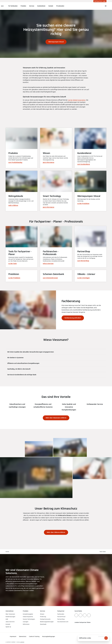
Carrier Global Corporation (77, 100)
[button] (103, 552)
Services (32, 6)
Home (7, 552)
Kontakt (51, 6)
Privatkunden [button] (60, 6)
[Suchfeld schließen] (102, 6)
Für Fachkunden (13, 6)
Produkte (23, 6)
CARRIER (22, 642)
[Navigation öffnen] (2, 6)
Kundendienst (41, 6)
